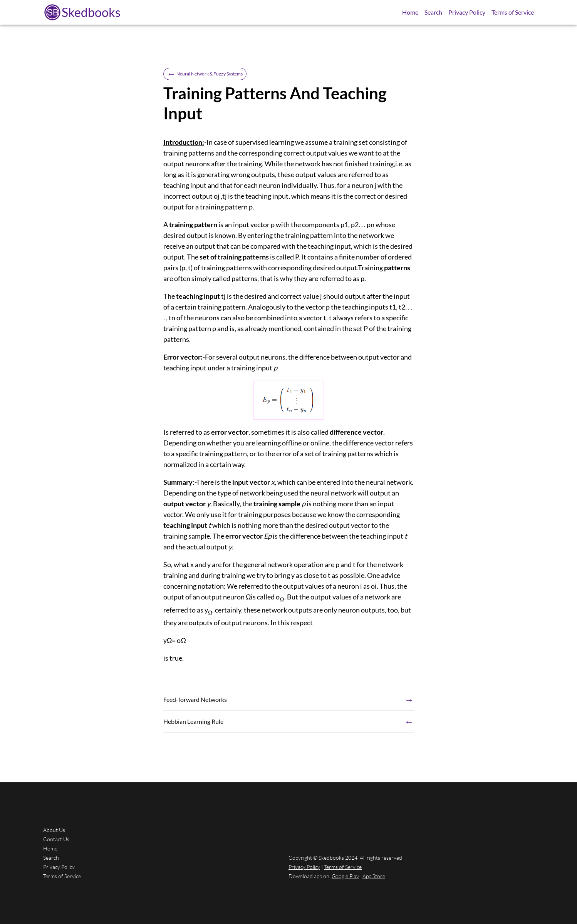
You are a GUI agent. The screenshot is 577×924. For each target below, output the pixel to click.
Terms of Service (513, 12)
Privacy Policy (467, 12)
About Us (54, 830)
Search (433, 12)
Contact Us (56, 839)
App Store (374, 876)
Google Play (345, 876)
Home (410, 12)
